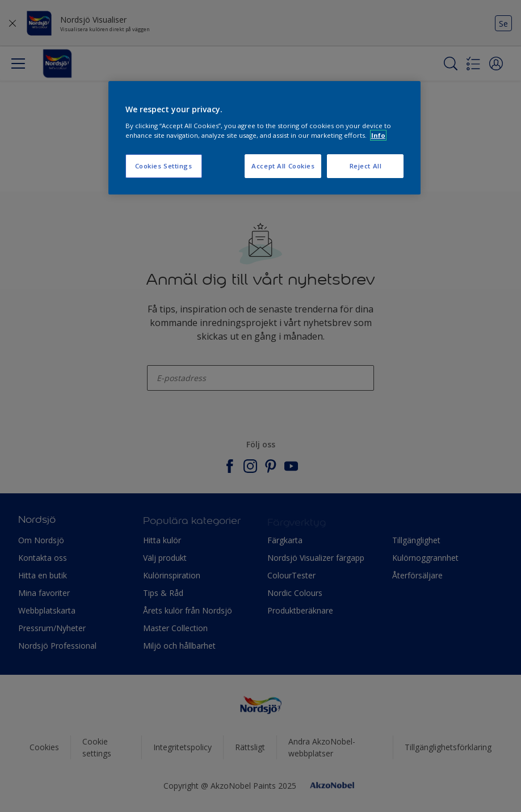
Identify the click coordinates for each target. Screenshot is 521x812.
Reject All (366, 166)
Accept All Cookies (283, 166)
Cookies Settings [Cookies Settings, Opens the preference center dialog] (164, 166)
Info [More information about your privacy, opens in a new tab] (378, 135)
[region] (265, 138)
